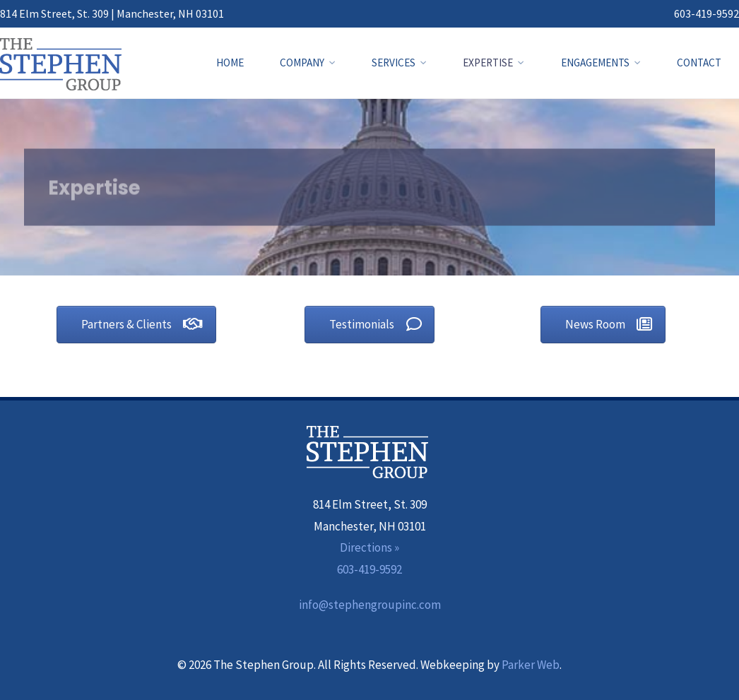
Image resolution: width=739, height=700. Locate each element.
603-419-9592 (707, 13)
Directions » (369, 547)
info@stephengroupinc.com (370, 605)
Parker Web (531, 665)
